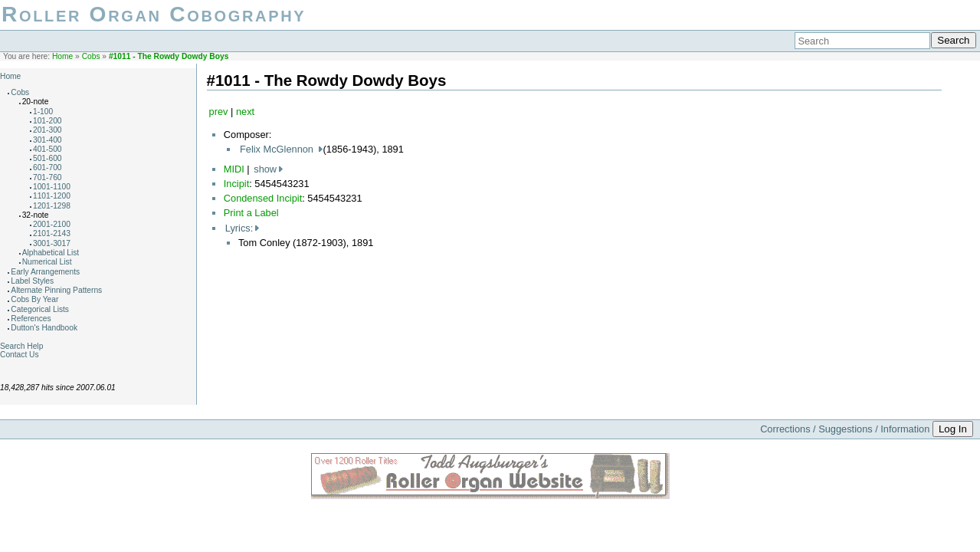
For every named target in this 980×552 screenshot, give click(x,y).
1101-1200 (52, 196)
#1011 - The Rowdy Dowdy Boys (169, 56)
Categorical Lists (40, 309)
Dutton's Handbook (44, 328)
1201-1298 (52, 206)
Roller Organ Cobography (154, 14)
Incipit (236, 184)
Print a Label (251, 213)
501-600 (48, 158)
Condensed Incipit (263, 198)
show (265, 169)
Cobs (91, 56)
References (31, 319)
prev (219, 112)
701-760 (48, 177)
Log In (953, 429)
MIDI (234, 169)
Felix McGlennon (278, 149)
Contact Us (20, 355)
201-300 (48, 130)
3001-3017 (52, 243)
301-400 (48, 140)
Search (953, 40)
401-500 (48, 149)
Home (62, 56)
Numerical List (47, 262)
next (245, 112)
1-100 (43, 112)
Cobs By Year (34, 299)
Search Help (21, 346)
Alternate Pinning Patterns (56, 290)
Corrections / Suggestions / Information (845, 429)
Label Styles (32, 281)
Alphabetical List (51, 253)
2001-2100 (52, 224)
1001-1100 (52, 187)
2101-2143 (52, 233)
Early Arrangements (45, 272)
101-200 (48, 121)
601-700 (48, 168)
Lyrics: (239, 228)
